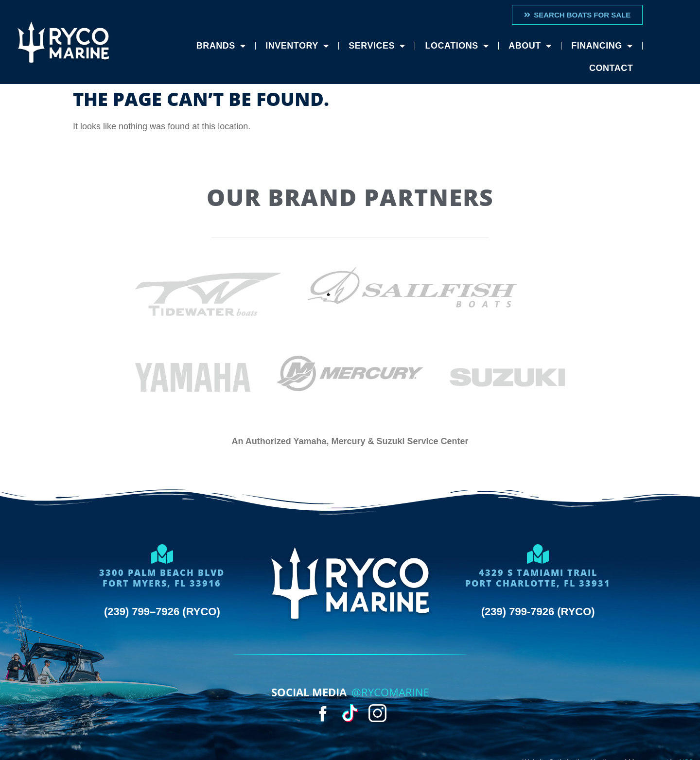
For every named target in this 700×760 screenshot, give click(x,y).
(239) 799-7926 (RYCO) (538, 612)
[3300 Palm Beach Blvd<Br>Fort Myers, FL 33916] (162, 554)
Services (377, 46)
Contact (611, 68)
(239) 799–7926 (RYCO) (162, 612)
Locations (457, 46)
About (530, 46)
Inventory (297, 46)
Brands (221, 46)
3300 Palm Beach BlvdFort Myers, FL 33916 (162, 578)
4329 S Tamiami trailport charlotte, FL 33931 (538, 578)
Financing (602, 46)
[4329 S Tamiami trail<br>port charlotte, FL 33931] (538, 554)
